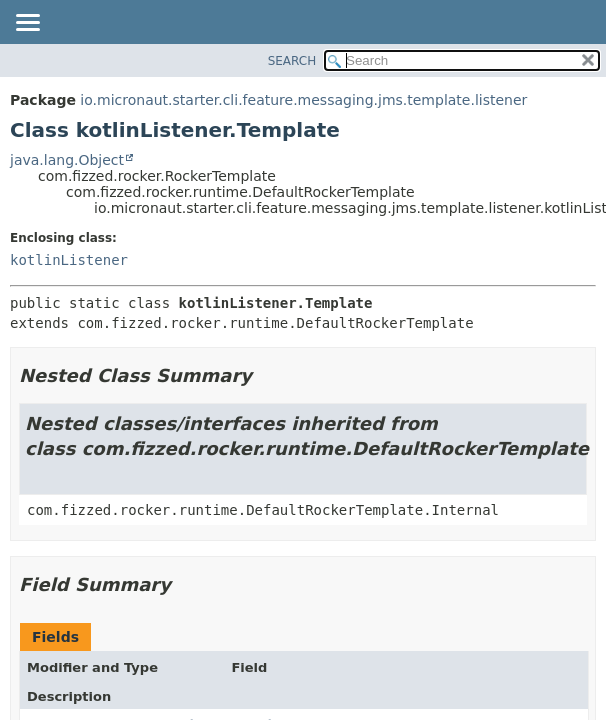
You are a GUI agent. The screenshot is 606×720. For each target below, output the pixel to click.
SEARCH (292, 61)
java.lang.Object (67, 160)
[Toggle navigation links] (27, 24)
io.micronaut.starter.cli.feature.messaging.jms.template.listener (303, 100)
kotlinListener (69, 260)
